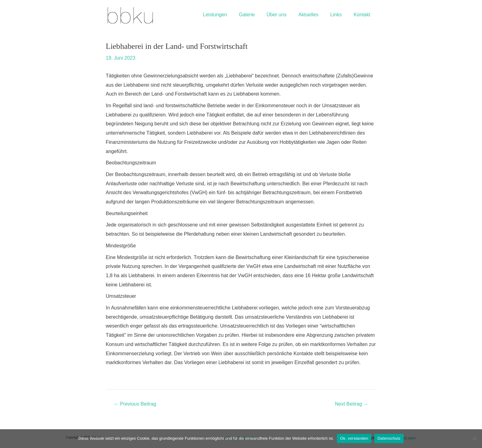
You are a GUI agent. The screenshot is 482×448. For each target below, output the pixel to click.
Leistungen (226, 15)
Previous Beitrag (135, 404)
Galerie (256, 15)
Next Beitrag (352, 404)
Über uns (284, 15)
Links (339, 15)
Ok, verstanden (354, 438)
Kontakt (363, 15)
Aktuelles (313, 15)
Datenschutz (389, 438)
